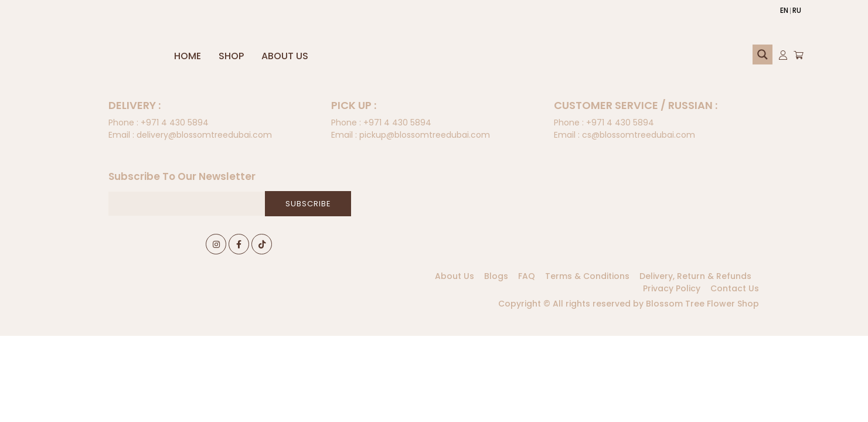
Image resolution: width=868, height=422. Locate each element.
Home (188, 56)
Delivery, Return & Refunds (695, 276)
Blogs (496, 276)
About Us (285, 56)
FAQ (527, 276)
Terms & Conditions (587, 276)
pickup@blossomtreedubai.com (411, 135)
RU (797, 10)
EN (784, 10)
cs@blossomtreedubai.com (624, 135)
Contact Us (735, 288)
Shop (231, 56)
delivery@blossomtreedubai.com (190, 135)
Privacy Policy (672, 288)
